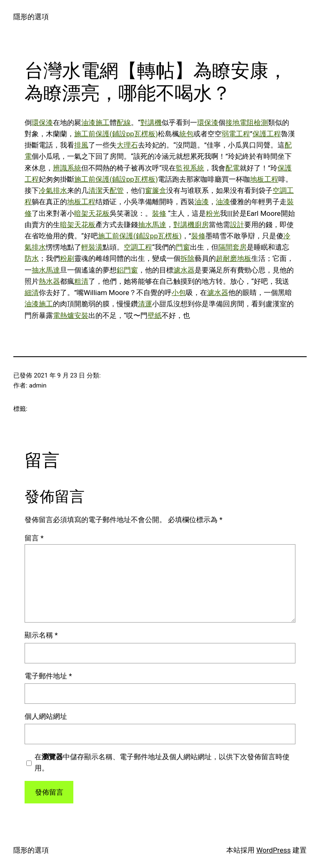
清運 (145, 304)
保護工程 (267, 134)
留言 (34, 538)
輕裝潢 (92, 247)
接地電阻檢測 (247, 123)
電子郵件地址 (48, 676)
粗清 (81, 281)
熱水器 (49, 281)
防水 (32, 258)
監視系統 (190, 168)
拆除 (187, 258)
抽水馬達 (152, 225)
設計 (237, 225)
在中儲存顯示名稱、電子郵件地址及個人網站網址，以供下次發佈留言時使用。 (162, 762)
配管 (117, 190)
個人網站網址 (46, 716)
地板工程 (264, 179)
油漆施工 (95, 123)
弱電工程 (236, 134)
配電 (232, 168)
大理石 (127, 145)
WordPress (274, 850)
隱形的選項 (31, 17)
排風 (81, 145)
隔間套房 (232, 247)
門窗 (183, 247)
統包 (186, 134)
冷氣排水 (53, 190)
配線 (124, 123)
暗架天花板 (92, 213)
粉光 (213, 213)
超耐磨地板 (234, 258)
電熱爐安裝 (71, 315)
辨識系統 (67, 168)
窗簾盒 (156, 190)
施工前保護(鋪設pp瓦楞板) (116, 134)
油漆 (202, 202)
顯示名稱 (41, 635)
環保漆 (42, 123)
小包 (179, 293)
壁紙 (155, 315)
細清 (32, 293)
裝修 (159, 213)
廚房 (202, 225)
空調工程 (138, 247)
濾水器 (184, 270)
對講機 (151, 123)
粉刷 (67, 258)
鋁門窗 (127, 270)
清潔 (95, 190)
